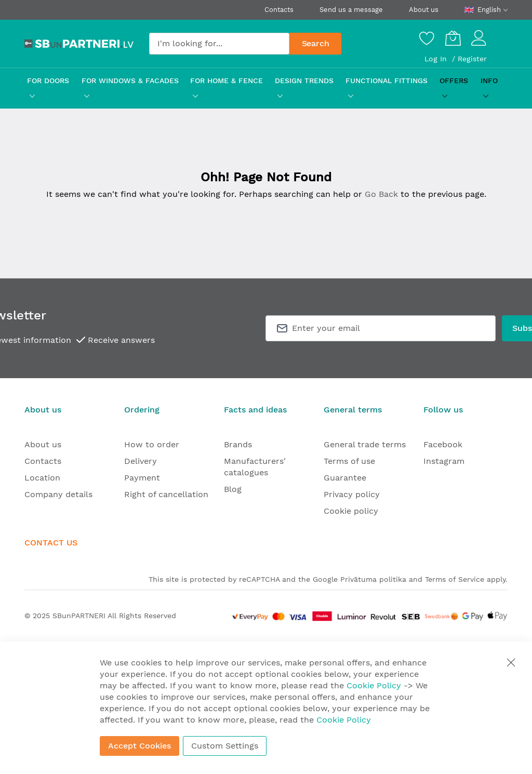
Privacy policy (352, 494)
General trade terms (365, 444)
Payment (142, 478)
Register (472, 59)
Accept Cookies (139, 746)
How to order (152, 444)
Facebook (443, 444)
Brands (238, 444)
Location (42, 478)
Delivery (141, 461)
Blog (233, 489)
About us (424, 10)
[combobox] (219, 44)
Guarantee (345, 478)
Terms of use (349, 461)
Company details (58, 494)
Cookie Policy (374, 685)
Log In (437, 59)
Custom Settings (225, 746)
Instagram (444, 461)
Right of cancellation (166, 494)
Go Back (381, 194)
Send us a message (351, 10)
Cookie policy (351, 511)
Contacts (279, 10)
